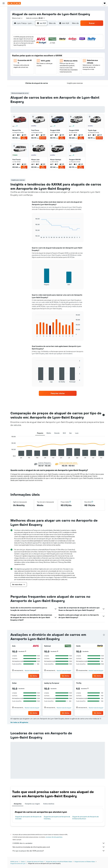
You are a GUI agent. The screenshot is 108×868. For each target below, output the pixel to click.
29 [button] (51, 63)
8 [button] (51, 48)
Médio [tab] (49, 433)
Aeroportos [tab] (18, 804)
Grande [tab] (57, 433)
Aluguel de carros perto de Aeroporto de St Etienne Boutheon (85, 818)
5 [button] (35, 48)
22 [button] (51, 58)
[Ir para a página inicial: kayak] (14, 3)
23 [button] (20, 63)
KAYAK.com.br (14, 862)
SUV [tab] (64, 433)
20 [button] (40, 58)
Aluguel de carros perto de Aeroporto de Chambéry (57, 818)
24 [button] (25, 63)
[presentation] (104, 635)
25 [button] (30, 63)
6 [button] (40, 48)
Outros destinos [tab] (49, 804)
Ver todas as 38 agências (19, 722)
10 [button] (25, 53)
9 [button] (20, 53)
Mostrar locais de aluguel (32, 671)
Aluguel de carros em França (35, 862)
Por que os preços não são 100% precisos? (59, 851)
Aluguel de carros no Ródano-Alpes (85, 862)
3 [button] (25, 48)
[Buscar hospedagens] (4, 14)
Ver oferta (24, 138)
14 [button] (46, 53)
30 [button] (20, 68)
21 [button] (46, 58)
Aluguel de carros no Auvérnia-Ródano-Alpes (59, 862)
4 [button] (30, 48)
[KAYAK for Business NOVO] (4, 42)
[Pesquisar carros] (4, 19)
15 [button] (51, 53)
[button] (4, 3)
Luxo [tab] (77, 433)
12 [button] (35, 53)
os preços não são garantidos (54, 837)
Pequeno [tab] (40, 433)
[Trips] (4, 48)
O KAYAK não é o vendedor (59, 843)
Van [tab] (70, 433)
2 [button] (20, 48)
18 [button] (30, 58)
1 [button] (51, 43)
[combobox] (17, 18)
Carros (23, 862)
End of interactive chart (34, 237)
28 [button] (45, 63)
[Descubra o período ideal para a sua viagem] (4, 38)
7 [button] (45, 48)
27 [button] (40, 63)
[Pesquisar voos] (4, 10)
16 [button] (20, 58)
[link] (58, 393)
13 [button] (40, 53)
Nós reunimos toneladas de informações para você (59, 847)
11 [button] (30, 53)
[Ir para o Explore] (4, 29)
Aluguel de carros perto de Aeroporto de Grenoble (28, 818)
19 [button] (35, 58)
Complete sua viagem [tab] (32, 804)
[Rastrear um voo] (4, 33)
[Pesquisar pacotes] (4, 23)
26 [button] (35, 63)
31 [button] (25, 68)
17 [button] (25, 58)
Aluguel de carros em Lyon (18, 863)
